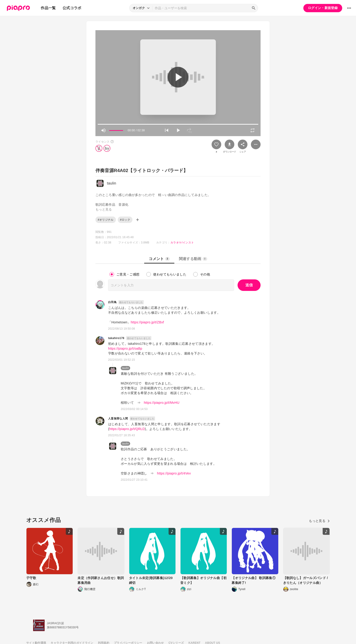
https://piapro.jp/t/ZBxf (147, 322)
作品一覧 (48, 8)
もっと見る (319, 521)
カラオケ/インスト (182, 243)
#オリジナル (106, 220)
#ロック (125, 220)
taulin (125, 368)
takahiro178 (116, 338)
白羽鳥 (112, 302)
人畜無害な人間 (118, 419)
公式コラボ (72, 8)
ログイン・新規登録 (323, 8)
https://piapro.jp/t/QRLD (127, 429)
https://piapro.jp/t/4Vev (174, 473)
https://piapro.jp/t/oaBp (125, 348)
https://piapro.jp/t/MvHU (162, 403)
